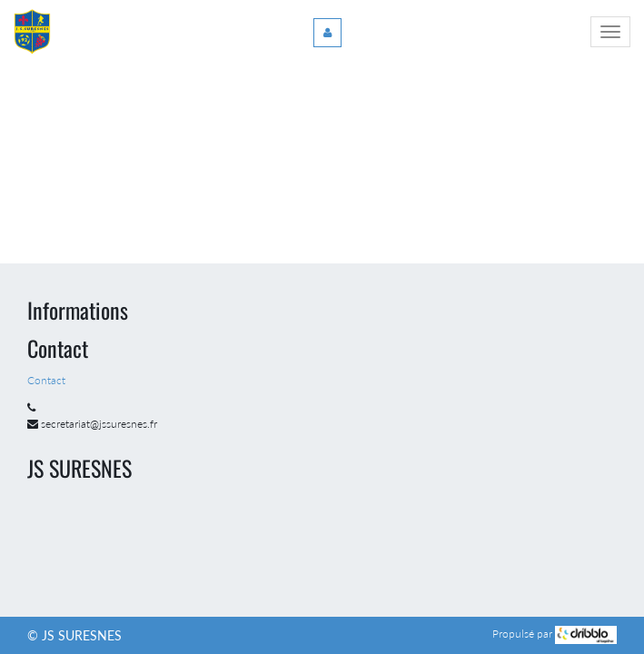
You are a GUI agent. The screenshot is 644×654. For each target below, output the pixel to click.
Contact (48, 380)
